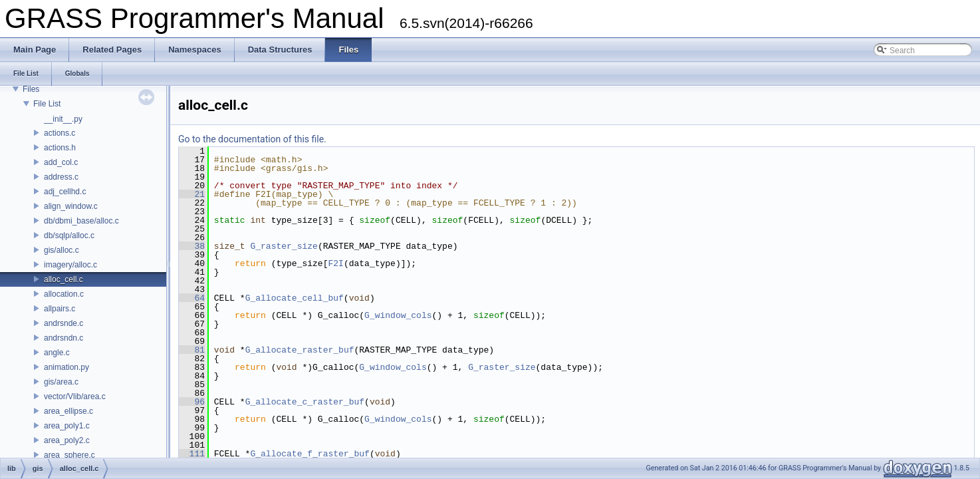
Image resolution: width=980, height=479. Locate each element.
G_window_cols (398, 315)
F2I (335, 263)
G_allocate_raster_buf (300, 350)
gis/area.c (61, 382)
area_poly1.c (67, 426)
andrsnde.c (63, 323)
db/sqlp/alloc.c (69, 236)
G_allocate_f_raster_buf (309, 454)
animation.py (66, 367)
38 (192, 246)
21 (192, 194)
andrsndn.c (63, 338)
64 (192, 298)
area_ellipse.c (68, 411)
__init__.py (63, 119)
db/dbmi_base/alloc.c (81, 221)
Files (31, 89)
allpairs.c (60, 309)
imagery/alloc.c (70, 265)
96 (192, 402)
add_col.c (61, 162)
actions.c (60, 133)
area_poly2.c (67, 440)
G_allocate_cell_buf (295, 298)
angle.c (57, 353)
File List (47, 104)
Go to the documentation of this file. (252, 139)
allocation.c (64, 294)
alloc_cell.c (63, 279)
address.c (61, 177)
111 (192, 454)
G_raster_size (284, 246)
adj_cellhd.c (65, 192)
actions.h (60, 148)
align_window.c (71, 206)
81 (192, 350)
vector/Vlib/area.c (75, 397)
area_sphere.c (69, 455)
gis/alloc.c (61, 250)
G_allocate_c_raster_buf (305, 402)
